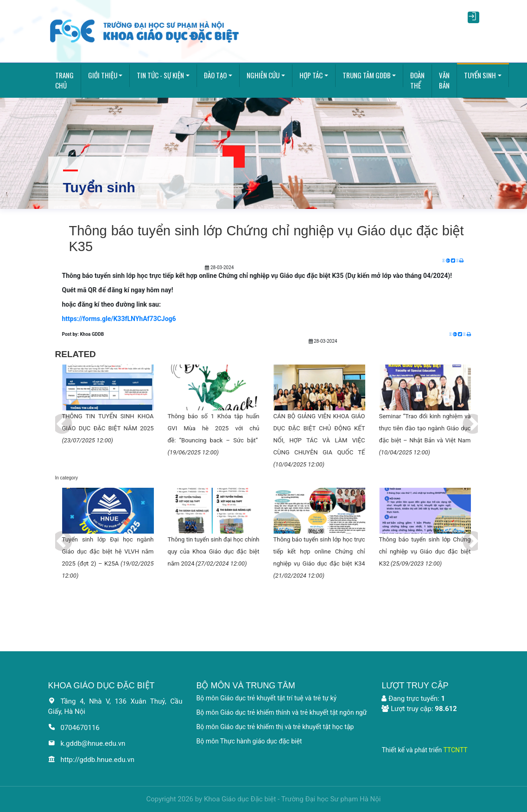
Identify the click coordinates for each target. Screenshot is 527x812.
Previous (55, 418)
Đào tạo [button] (215, 75)
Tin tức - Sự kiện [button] (160, 75)
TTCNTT (455, 750)
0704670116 (74, 728)
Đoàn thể (417, 80)
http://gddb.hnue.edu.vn (92, 760)
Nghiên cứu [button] (263, 75)
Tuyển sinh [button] (480, 75)
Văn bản (444, 80)
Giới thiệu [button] (103, 75)
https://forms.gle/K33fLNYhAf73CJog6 (119, 319)
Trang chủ (64, 80)
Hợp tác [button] (311, 75)
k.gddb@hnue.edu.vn (87, 743)
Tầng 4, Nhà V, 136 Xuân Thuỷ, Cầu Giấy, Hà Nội (115, 707)
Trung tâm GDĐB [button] (367, 75)
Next (466, 418)
